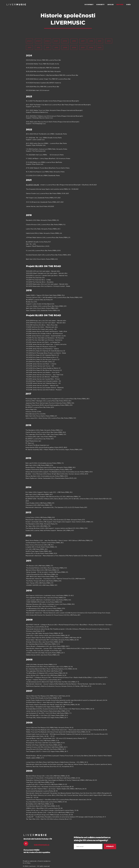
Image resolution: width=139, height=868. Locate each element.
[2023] (38, 41)
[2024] (29, 41)
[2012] (38, 47)
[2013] (29, 47)
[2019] (65, 41)
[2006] (91, 47)
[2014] (109, 41)
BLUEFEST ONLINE (33, 185)
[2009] (65, 47)
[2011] (48, 47)
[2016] (91, 41)
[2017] (83, 41)
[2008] (74, 47)
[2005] (100, 47)
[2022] (48, 41)
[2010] (56, 47)
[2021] (56, 41)
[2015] (100, 41)
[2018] (74, 41)
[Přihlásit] (110, 846)
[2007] (83, 47)
